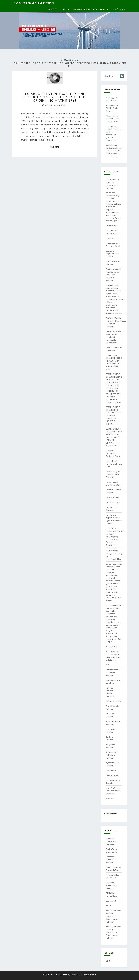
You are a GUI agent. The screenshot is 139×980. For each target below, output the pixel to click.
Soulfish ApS (111, 901)
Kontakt (66, 9)
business (110, 238)
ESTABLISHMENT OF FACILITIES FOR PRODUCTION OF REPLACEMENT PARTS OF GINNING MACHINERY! (55, 97)
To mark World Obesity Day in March (112, 108)
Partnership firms (113, 701)
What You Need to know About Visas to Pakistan (113, 791)
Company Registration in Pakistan (112, 254)
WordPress (76, 975)
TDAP (108, 906)
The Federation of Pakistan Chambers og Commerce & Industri (113, 932)
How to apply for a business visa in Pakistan (114, 474)
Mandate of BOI (112, 647)
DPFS (108, 961)
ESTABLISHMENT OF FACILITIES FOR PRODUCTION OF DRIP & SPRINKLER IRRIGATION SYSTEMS (114, 415)
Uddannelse (111, 770)
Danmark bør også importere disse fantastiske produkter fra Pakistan (114, 275)
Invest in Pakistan (113, 502)
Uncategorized (112, 775)
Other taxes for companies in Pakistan (112, 672)
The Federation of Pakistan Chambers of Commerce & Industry (113, 916)
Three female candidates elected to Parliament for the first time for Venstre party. (114, 151)
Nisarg (93, 975)
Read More (55, 147)
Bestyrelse (52, 9)
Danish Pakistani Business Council (34, 3)
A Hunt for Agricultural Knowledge (111, 841)
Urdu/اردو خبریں (119, 9)
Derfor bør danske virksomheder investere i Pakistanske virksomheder (113, 337)
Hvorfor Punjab (112, 497)
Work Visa (110, 798)
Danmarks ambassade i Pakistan (111, 859)
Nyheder (109, 665)
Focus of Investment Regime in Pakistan (114, 453)
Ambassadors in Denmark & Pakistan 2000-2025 (91, 9)
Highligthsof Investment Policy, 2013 (114, 464)
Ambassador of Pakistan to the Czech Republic (112, 119)
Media (64, 105)
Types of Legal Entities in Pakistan (112, 755)
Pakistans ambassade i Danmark (111, 885)
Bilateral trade (112, 226)
